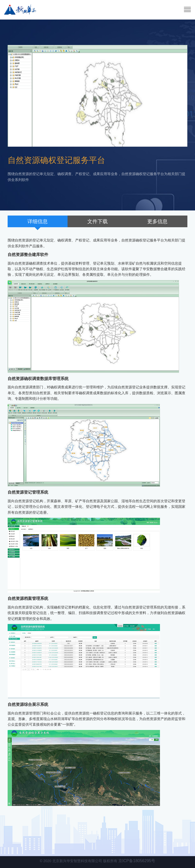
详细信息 (38, 221)
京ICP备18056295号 (137, 861)
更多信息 (157, 221)
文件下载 (97, 221)
